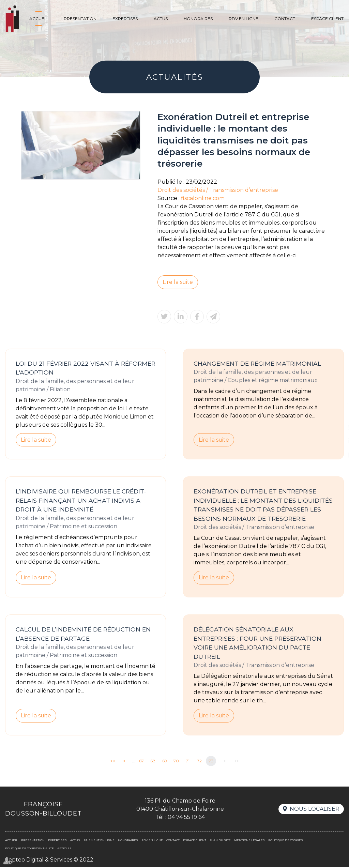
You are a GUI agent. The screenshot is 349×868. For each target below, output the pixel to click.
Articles (64, 849)
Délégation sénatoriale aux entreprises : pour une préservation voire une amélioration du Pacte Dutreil (257, 643)
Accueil (39, 19)
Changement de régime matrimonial (257, 363)
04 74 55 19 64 (186, 818)
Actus (161, 19)
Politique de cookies (286, 841)
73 (211, 762)
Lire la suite (178, 282)
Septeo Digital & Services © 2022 (49, 860)
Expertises (125, 19)
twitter (335, 427)
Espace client (327, 19)
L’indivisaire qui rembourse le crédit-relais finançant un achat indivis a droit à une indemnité (81, 501)
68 (153, 762)
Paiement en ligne (99, 841)
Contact (285, 19)
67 (141, 762)
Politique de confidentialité (29, 849)
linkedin (335, 441)
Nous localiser (315, 810)
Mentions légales (249, 841)
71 (188, 762)
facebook (335, 414)
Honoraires (198, 19)
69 (165, 762)
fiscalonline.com (203, 198)
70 (176, 762)
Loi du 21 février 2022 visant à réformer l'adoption (86, 368)
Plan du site (220, 841)
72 (199, 762)
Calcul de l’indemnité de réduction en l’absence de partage (83, 634)
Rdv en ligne (244, 19)
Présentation (80, 19)
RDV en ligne (335, 455)
